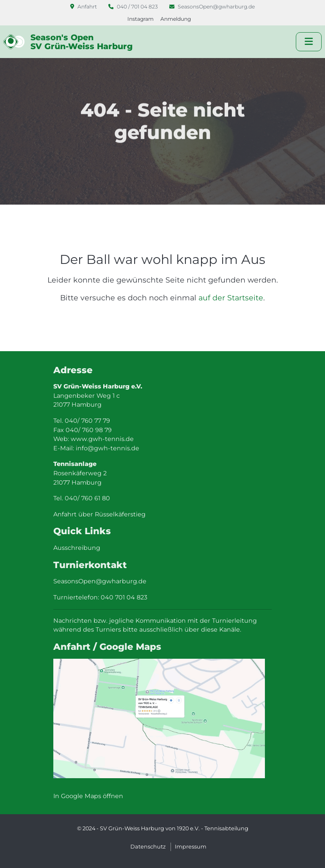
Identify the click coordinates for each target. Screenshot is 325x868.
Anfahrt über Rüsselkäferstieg (99, 514)
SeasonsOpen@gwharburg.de (212, 7)
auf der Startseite (231, 298)
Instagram (140, 19)
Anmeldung (176, 19)
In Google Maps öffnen (88, 796)
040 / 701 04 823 (134, 7)
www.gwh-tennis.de (102, 439)
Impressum (191, 847)
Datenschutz (148, 847)
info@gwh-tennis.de (107, 448)
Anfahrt (84, 7)
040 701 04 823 (124, 597)
